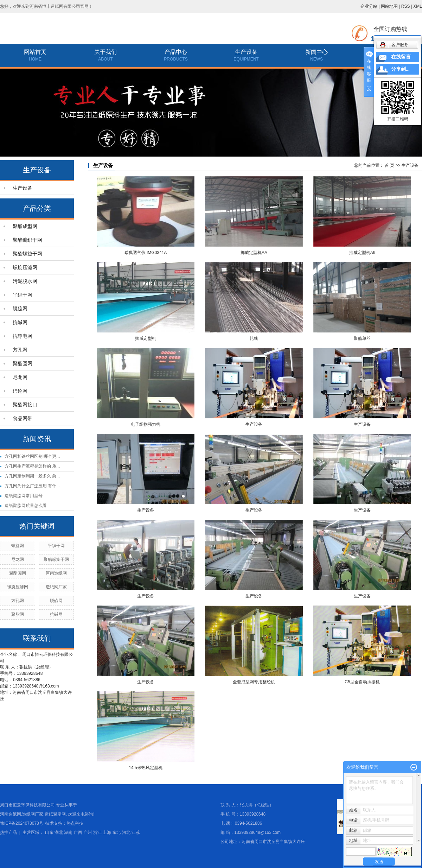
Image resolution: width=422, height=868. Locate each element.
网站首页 (35, 52)
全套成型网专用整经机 (254, 682)
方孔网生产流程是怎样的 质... (32, 466)
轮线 (254, 338)
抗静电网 (23, 336)
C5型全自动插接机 (362, 682)
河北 (126, 832)
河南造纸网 (56, 573)
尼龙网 (20, 377)
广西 (78, 832)
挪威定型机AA (254, 253)
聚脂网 (18, 614)
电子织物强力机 (146, 424)
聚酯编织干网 (27, 240)
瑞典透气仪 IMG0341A (146, 253)
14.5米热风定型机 (145, 768)
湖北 (59, 832)
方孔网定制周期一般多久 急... (32, 476)
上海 (107, 832)
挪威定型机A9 (362, 253)
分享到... (400, 69)
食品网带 (23, 418)
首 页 (389, 165)
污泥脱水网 (25, 281)
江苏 (136, 832)
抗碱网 (20, 322)
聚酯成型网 (25, 226)
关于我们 (105, 52)
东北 (116, 832)
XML (418, 6)
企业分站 (369, 6)
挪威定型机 (146, 338)
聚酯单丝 (362, 338)
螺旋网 (18, 546)
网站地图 (389, 6)
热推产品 (8, 832)
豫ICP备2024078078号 (22, 823)
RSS (406, 6)
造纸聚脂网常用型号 (24, 496)
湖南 (68, 832)
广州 (88, 832)
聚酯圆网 (23, 363)
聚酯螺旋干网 (27, 254)
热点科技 (75, 823)
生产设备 (246, 52)
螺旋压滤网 (25, 267)
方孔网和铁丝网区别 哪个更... (32, 456)
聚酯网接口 (25, 405)
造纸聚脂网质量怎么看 (26, 506)
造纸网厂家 (56, 587)
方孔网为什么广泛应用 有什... (32, 486)
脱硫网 (20, 309)
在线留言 (401, 57)
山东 (49, 832)
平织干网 (23, 295)
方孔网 (20, 350)
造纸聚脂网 (55, 814)
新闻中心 (316, 52)
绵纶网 (20, 391)
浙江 (97, 832)
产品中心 (176, 52)
